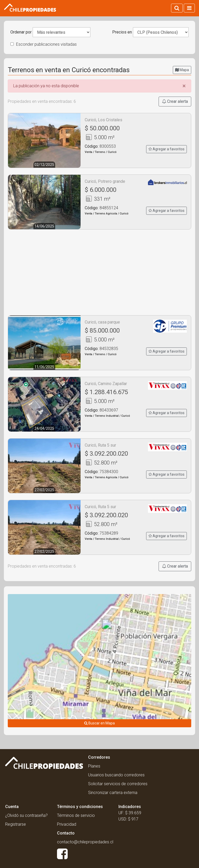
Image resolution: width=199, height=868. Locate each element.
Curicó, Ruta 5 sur (100, 445)
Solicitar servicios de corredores (118, 784)
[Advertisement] (99, 272)
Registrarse (16, 824)
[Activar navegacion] (189, 8)
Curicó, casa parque (102, 322)
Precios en (122, 32)
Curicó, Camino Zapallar (106, 384)
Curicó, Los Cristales (104, 120)
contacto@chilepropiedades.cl (85, 842)
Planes (94, 766)
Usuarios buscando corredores (116, 775)
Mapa (182, 70)
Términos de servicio (76, 815)
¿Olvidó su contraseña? (26, 815)
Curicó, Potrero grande (105, 181)
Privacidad (67, 824)
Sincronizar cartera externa (113, 793)
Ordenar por (21, 32)
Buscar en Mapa (99, 723)
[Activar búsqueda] (177, 8)
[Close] (184, 86)
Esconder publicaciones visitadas (44, 44)
